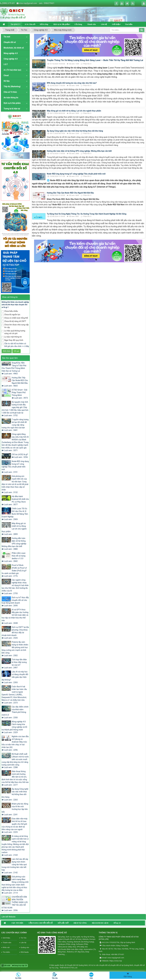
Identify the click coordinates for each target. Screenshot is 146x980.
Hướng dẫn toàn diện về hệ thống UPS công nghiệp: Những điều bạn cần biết (79, 151)
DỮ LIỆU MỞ (63, 923)
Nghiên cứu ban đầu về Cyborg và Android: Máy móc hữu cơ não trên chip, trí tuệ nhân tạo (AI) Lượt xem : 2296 (15, 743)
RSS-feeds (25, 952)
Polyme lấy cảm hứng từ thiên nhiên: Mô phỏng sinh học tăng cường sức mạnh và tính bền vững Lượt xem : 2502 (15, 649)
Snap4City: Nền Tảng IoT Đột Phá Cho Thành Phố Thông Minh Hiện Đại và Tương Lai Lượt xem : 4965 (14, 368)
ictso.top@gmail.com (28, 3)
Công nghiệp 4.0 (11, 59)
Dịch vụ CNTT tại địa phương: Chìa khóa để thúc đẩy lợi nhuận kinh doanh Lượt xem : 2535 (15, 633)
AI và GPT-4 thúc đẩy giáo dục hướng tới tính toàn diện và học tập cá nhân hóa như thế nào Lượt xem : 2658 (15, 616)
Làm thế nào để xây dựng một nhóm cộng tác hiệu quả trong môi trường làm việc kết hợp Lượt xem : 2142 (15, 866)
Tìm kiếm (129, 24)
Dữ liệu (7, 81)
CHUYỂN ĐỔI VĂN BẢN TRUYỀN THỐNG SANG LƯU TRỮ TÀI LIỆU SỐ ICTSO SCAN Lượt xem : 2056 (15, 904)
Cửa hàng (78, 24)
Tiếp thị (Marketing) (12, 86)
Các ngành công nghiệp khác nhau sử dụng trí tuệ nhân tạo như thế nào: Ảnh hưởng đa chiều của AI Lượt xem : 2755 (15, 587)
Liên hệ (104, 24)
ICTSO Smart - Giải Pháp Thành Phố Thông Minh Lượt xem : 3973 (20, 394)
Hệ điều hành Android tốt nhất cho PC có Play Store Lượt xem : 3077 (15, 500)
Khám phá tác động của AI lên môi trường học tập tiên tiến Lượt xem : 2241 (15, 809)
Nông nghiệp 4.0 (11, 53)
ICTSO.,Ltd (73, 968)
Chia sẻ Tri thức (10, 92)
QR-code (6, 966)
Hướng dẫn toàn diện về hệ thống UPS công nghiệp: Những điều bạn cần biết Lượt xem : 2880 (14, 544)
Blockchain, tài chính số (14, 48)
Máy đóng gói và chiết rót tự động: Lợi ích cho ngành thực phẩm (74, 111)
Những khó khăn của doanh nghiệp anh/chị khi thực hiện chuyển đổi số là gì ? (15, 305)
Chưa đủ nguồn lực (11, 315)
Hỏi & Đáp (44, 24)
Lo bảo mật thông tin (12, 337)
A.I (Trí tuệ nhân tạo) (12, 70)
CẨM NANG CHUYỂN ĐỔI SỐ (41, 923)
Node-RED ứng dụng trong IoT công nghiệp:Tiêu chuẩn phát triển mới (76, 174)
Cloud (6, 75)
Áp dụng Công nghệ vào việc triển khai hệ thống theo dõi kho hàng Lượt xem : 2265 (15, 794)
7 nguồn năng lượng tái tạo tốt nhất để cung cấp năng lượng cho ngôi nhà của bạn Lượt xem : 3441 (15, 425)
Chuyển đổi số (10, 42)
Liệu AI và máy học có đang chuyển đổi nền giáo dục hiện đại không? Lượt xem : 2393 (15, 677)
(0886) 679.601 (8, 3)
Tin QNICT (15, 24)
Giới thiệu (116, 24)
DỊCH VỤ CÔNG (80, 923)
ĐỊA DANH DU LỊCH (100, 923)
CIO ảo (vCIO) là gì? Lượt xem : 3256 (20, 456)
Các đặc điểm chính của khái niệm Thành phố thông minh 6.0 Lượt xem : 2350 (15, 712)
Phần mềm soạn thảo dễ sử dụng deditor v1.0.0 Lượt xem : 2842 (14, 557)
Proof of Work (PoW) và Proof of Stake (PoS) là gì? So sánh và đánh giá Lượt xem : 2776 (14, 571)
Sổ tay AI (117, 923)
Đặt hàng (128, 975)
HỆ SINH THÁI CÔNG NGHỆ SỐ (52, 933)
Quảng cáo (25, 947)
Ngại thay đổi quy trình (12, 340)
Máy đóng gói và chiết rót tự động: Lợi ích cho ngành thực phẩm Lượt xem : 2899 (14, 529)
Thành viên (91, 24)
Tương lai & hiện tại (12, 109)
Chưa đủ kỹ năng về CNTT (14, 321)
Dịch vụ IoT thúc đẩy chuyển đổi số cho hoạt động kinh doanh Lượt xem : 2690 (15, 602)
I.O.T (6, 64)
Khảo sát (6, 947)
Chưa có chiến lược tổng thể (15, 318)
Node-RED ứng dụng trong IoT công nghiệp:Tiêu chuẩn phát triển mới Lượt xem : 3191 (15, 467)
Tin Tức (24, 938)
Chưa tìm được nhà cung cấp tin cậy (15, 326)
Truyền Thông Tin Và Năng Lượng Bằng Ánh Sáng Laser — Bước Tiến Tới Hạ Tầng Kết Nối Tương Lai (95, 60)
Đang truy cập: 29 (19, 966)
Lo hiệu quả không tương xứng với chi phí (13, 332)
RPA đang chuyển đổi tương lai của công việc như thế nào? (72, 83)
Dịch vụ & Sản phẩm (61, 24)
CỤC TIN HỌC (17, 923)
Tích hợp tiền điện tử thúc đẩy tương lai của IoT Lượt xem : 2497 (14, 664)
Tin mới (7, 37)
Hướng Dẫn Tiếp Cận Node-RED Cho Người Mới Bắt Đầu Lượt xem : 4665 (15, 382)
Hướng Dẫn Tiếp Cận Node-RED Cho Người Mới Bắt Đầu (70, 193)
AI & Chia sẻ (30, 24)
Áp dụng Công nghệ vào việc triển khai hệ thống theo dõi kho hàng (75, 131)
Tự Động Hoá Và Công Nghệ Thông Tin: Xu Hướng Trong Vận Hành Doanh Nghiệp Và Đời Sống (87, 214)
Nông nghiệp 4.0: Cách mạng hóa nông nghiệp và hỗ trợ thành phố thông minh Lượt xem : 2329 (14, 727)
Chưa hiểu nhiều (10, 311)
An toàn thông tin (11, 98)
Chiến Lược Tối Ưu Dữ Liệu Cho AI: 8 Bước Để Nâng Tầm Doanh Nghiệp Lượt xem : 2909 (15, 514)
